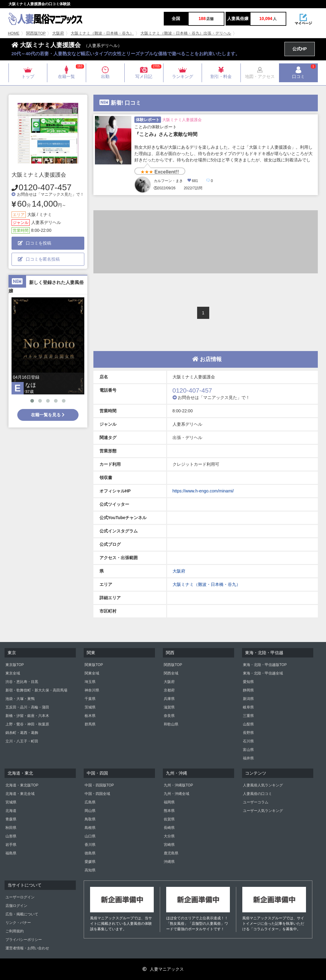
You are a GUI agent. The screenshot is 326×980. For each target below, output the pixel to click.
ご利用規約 (15, 931)
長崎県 (169, 828)
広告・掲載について (22, 914)
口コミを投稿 (35, 243)
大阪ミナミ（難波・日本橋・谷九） (102, 33)
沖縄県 (169, 862)
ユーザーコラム (256, 802)
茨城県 (90, 707)
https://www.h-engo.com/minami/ (203, 491)
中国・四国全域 (97, 794)
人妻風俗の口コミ (257, 794)
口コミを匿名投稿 (39, 259)
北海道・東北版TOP (22, 785)
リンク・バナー (18, 923)
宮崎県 (169, 845)
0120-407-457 (45, 187)
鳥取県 (90, 819)
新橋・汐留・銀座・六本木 (27, 716)
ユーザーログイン (20, 897)
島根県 (90, 828)
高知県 (90, 870)
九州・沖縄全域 (176, 794)
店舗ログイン (16, 906)
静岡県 (248, 690)
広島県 (90, 802)
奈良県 (169, 716)
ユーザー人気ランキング (263, 811)
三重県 (248, 716)
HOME (14, 33)
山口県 (90, 836)
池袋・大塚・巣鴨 (20, 699)
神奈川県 (92, 690)
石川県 (248, 741)
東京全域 (13, 673)
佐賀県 (169, 819)
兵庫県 (169, 699)
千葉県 (90, 699)
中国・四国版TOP (99, 785)
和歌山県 (171, 724)
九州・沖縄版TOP (178, 785)
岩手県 (11, 845)
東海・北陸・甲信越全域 (263, 673)
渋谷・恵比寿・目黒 (22, 682)
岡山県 (90, 811)
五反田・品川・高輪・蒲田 (27, 707)
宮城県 (11, 802)
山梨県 (248, 724)
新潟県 (248, 699)
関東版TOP (94, 665)
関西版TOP (36, 33)
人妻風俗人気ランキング (263, 785)
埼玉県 (90, 682)
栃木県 (90, 716)
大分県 (169, 836)
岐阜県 (248, 707)
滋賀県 (169, 707)
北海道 (11, 811)
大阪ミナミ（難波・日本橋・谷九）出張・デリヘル (186, 33)
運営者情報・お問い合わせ (27, 948)
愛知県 (248, 682)
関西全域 (171, 673)
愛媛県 (90, 862)
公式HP (299, 49)
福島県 (11, 853)
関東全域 (92, 673)
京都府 (169, 690)
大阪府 (58, 33)
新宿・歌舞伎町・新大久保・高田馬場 (36, 690)
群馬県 (90, 724)
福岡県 (169, 802)
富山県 (248, 750)
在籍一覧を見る (48, 415)
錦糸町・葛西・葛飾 (22, 733)
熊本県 (169, 811)
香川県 (90, 845)
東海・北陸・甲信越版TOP (265, 665)
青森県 (11, 819)
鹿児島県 (171, 853)
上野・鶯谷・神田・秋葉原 (27, 724)
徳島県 (90, 853)
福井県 (248, 758)
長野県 (248, 733)
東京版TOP (15, 665)
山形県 (11, 836)
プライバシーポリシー (24, 940)
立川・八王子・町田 (22, 741)
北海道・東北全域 (20, 794)
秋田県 (11, 828)
